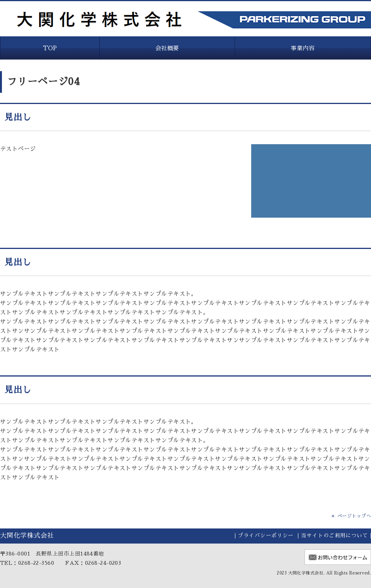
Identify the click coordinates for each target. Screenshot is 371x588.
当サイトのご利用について (334, 536)
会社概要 (167, 48)
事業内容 (303, 48)
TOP (50, 48)
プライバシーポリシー (266, 536)
